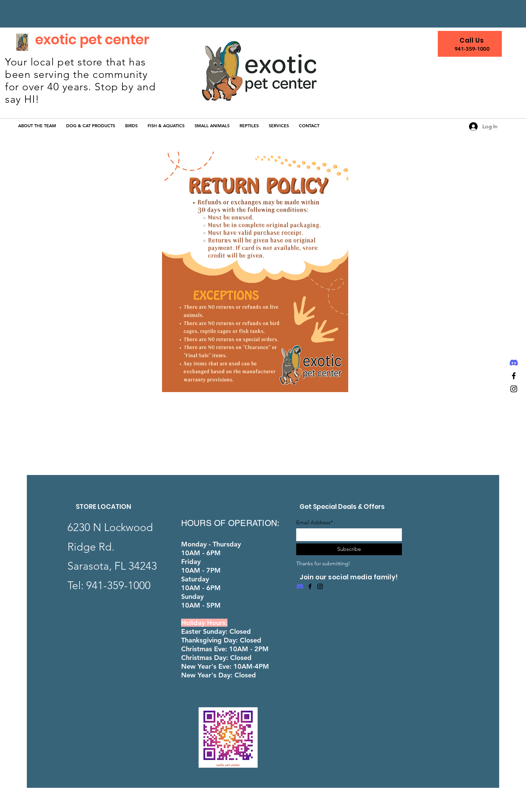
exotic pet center (92, 40)
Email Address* (314, 523)
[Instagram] (514, 389)
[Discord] (514, 363)
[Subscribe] (349, 549)
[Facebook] (514, 376)
